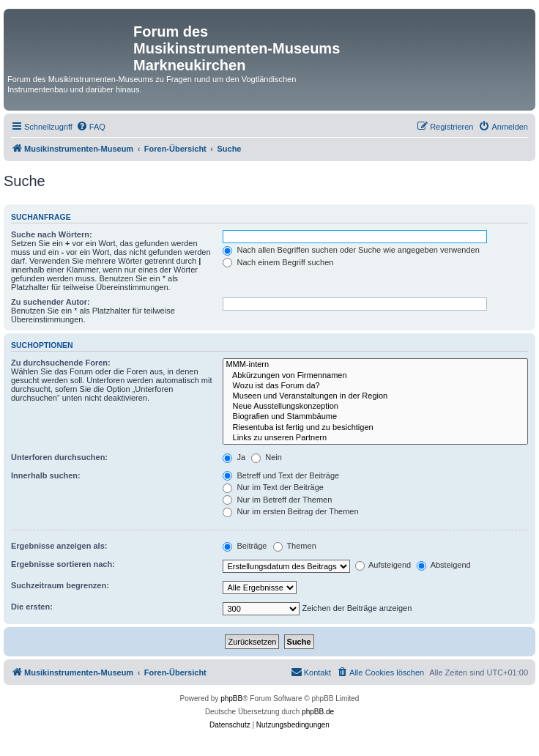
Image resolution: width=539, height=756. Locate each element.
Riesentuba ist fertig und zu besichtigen (375, 428)
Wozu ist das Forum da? (375, 386)
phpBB (231, 698)
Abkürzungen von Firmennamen (375, 376)
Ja (234, 457)
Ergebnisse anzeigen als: (59, 546)
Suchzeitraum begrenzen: (60, 585)
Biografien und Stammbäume (375, 417)
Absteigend (444, 565)
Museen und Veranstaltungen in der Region (375, 396)
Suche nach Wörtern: (52, 234)
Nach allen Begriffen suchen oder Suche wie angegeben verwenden (351, 250)
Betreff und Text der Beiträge (281, 475)
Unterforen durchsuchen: (59, 457)
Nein (267, 457)
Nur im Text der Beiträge (273, 487)
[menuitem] (91, 127)
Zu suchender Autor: (51, 302)
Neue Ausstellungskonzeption (375, 407)
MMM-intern (375, 365)
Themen (295, 546)
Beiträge (245, 546)
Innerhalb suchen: (46, 475)
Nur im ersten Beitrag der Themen (290, 511)
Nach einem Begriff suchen (278, 262)
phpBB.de (318, 712)
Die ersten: (32, 607)
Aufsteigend (383, 565)
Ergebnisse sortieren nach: (63, 564)
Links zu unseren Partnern (375, 438)
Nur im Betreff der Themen (277, 500)
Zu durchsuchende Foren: (61, 363)
